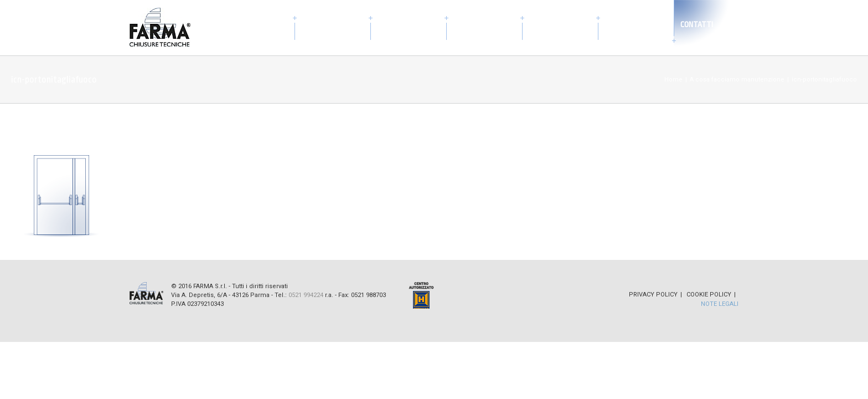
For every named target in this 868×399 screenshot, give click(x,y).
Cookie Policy (709, 295)
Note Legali (720, 304)
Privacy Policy (653, 295)
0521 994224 (306, 295)
